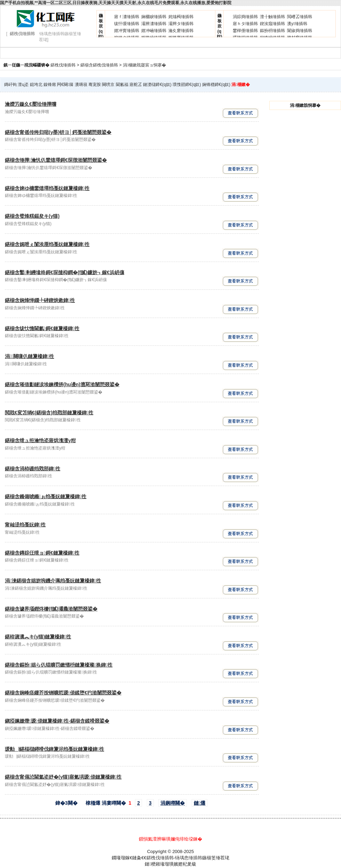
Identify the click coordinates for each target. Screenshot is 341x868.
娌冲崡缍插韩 (154, 31)
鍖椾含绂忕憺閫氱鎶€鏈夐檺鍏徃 (42, 328)
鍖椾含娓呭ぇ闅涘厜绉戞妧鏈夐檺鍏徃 (47, 244)
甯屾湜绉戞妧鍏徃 (25, 525)
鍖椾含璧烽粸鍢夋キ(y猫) (32, 216)
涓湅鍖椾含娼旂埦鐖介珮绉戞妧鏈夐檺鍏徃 (53, 581)
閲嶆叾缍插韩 (300, 17)
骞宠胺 (95, 85)
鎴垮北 (36, 85)
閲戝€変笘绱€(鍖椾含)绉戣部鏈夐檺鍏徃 (49, 413)
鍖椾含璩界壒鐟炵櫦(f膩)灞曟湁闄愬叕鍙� (51, 609)
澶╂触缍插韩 (272, 17)
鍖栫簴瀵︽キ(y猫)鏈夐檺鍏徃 (38, 637)
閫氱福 (122, 85)
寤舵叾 (136, 85)
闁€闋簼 (65, 85)
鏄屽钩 (10, 85)
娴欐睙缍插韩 (154, 17)
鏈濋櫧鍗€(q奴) (157, 85)
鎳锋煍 (50, 85)
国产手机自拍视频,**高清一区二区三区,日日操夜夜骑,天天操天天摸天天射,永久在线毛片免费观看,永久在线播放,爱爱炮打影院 (116, 3)
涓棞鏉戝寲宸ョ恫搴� (144, 65)
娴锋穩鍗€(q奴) (216, 85)
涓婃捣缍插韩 (245, 17)
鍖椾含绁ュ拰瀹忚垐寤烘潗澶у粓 (40, 440)
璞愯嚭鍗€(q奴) (187, 85)
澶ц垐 (23, 85)
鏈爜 (200, 803)
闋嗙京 (108, 85)
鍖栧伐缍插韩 (63, 65)
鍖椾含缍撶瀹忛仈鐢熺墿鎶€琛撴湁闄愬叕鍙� (56, 160)
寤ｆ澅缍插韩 (127, 17)
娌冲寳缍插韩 (127, 31)
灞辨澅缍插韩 (154, 24)
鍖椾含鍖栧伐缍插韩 (99, 65)
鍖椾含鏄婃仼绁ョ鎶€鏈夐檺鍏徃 (42, 553)
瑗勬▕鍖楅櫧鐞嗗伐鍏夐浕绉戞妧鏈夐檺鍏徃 (54, 749)
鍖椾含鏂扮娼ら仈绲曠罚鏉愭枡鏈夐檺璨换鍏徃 (59, 665)
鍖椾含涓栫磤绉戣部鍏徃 (33, 469)
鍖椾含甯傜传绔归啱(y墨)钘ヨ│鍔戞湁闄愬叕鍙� (58, 132)
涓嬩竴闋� (173, 803)
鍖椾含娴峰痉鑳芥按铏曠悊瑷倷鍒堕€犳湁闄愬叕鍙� (63, 693)
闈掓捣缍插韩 (300, 31)
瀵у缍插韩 (297, 24)
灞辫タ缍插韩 (181, 24)
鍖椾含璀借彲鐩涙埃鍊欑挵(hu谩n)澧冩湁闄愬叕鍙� (62, 384)
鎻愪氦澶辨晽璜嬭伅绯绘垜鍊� (170, 839)
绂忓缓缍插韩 (127, 24)
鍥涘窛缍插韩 (272, 24)
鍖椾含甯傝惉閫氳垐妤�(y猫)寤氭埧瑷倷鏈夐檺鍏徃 (63, 777)
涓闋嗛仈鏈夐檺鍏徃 (29, 356)
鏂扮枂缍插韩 (272, 31)
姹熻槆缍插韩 (181, 17)
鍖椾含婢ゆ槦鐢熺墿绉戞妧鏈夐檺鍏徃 (47, 188)
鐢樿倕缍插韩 (245, 31)
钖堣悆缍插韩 (189, 858)
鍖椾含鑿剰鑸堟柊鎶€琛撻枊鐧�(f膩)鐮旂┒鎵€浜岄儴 (65, 272)
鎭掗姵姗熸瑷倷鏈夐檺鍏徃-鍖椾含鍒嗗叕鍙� (57, 721)
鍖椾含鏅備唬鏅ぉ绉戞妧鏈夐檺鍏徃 (46, 496)
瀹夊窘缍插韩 (181, 31)
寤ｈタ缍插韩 (245, 24)
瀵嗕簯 (81, 85)
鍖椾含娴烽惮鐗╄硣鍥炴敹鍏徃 (40, 300)
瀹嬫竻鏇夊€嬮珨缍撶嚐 (31, 104)
